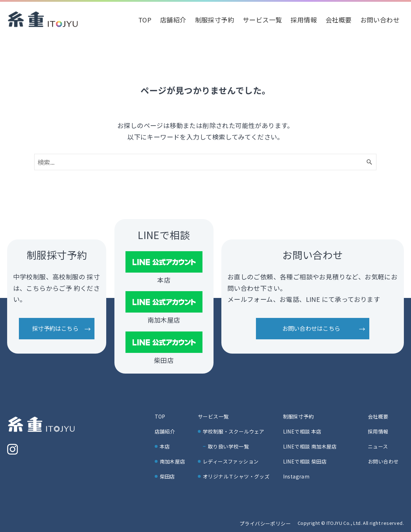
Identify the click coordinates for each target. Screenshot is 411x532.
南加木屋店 (173, 461)
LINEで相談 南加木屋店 (310, 446)
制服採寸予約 (298, 416)
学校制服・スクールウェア (234, 431)
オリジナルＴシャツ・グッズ (236, 476)
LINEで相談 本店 (302, 431)
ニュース (378, 446)
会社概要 (378, 416)
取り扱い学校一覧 (228, 446)
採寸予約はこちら (55, 328)
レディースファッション (231, 461)
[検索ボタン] (369, 162)
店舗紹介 (165, 431)
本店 (165, 446)
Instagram (296, 476)
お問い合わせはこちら (311, 328)
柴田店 (167, 476)
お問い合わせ (383, 461)
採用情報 (378, 431)
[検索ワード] (205, 162)
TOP (160, 416)
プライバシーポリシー (265, 523)
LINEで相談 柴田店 (305, 461)
